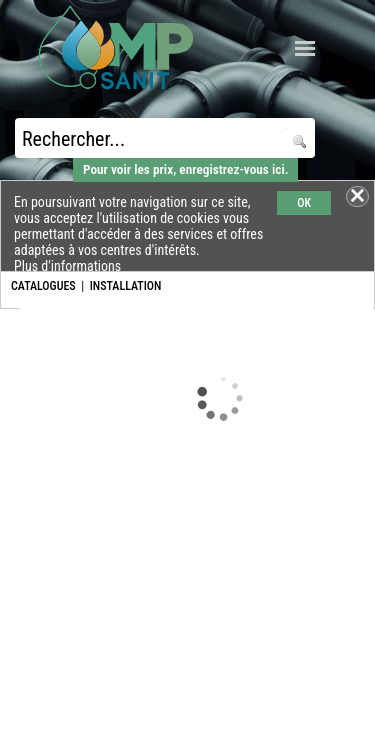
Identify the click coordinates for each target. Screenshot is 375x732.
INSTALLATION (126, 286)
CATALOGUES (43, 286)
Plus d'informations (67, 266)
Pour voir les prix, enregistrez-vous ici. (185, 169)
